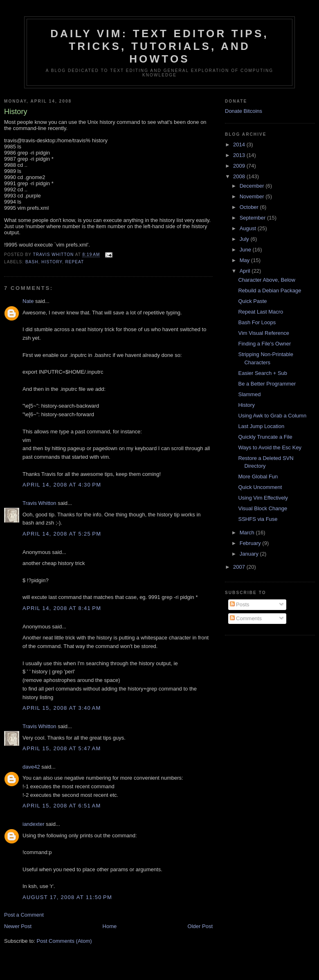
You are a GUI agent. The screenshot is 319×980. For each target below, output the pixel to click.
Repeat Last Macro (261, 312)
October (250, 207)
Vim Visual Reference (264, 333)
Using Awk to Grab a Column (272, 416)
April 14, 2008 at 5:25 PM (62, 534)
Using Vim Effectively (263, 498)
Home (110, 926)
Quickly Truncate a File (265, 437)
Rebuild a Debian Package (270, 290)
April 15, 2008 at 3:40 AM (62, 708)
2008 (240, 176)
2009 (240, 166)
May (245, 260)
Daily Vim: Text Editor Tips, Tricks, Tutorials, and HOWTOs (159, 46)
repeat (74, 262)
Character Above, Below (266, 280)
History (246, 405)
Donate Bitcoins (244, 111)
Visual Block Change (263, 508)
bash (32, 262)
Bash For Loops (257, 322)
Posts (240, 604)
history (52, 262)
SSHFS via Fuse (258, 519)
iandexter (33, 824)
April (246, 271)
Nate (28, 301)
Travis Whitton (39, 503)
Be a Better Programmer (267, 384)
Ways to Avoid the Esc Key (270, 447)
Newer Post (18, 926)
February (251, 543)
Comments (246, 618)
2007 (240, 567)
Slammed (249, 394)
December (253, 186)
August (249, 228)
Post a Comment (24, 915)
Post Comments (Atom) (64, 941)
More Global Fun (258, 477)
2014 (240, 145)
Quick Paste (252, 301)
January (250, 554)
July (245, 239)
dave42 (31, 767)
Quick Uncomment (260, 487)
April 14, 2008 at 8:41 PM (62, 608)
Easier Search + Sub (263, 373)
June (246, 250)
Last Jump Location (261, 426)
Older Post (200, 926)
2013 (240, 155)
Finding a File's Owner (264, 344)
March (248, 533)
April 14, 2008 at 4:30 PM (62, 485)
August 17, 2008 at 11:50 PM (67, 897)
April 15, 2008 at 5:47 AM (62, 748)
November (253, 196)
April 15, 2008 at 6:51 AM (62, 806)
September (253, 218)
